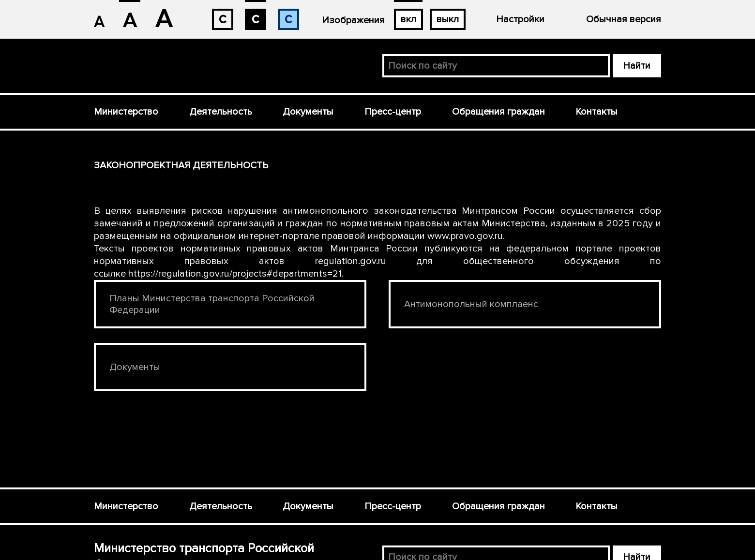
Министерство (126, 112)
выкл (448, 19)
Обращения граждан (498, 112)
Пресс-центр (393, 112)
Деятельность (221, 112)
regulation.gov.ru (351, 261)
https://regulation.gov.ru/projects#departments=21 (235, 274)
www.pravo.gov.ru (465, 236)
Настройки (520, 19)
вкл (408, 19)
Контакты (596, 112)
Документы (308, 112)
